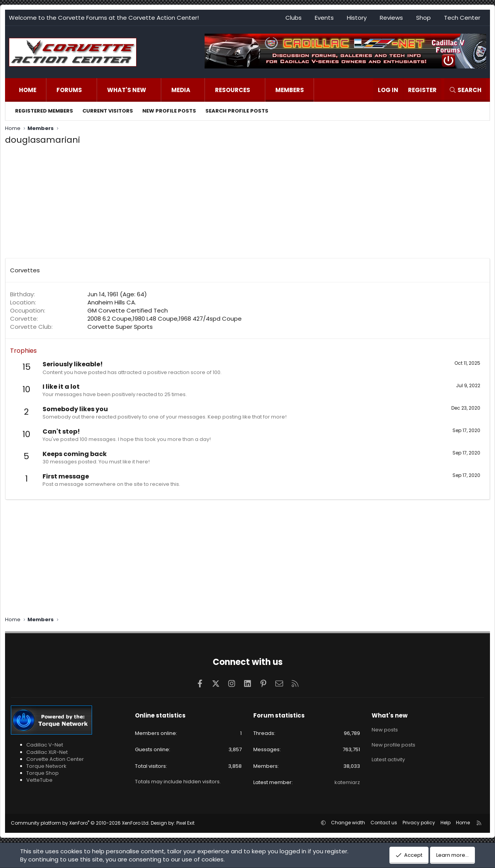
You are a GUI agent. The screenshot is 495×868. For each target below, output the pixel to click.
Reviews (391, 18)
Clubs (294, 18)
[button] (90, 90)
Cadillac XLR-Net (47, 752)
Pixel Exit (185, 823)
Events (324, 18)
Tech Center (462, 18)
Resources (233, 90)
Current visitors (108, 111)
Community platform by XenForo (80, 823)
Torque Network (46, 766)
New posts (385, 729)
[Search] (465, 90)
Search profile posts (237, 111)
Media (181, 90)
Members (290, 90)
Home (28, 90)
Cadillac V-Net (45, 745)
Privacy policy (419, 823)
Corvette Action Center (55, 759)
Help (445, 823)
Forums (69, 90)
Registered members (44, 111)
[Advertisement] (247, 204)
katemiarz (347, 782)
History (357, 18)
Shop (423, 18)
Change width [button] (348, 823)
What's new (127, 90)
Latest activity (388, 757)
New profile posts (169, 111)
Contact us (384, 823)
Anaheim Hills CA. (112, 302)
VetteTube (39, 780)
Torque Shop (43, 773)
